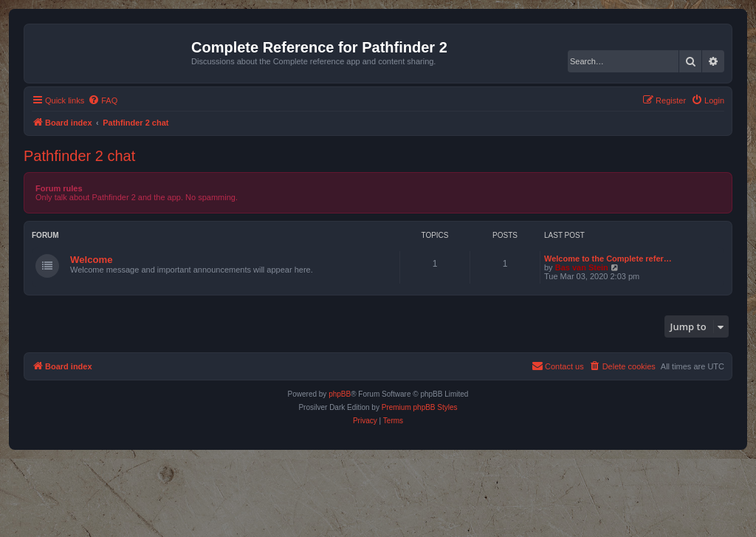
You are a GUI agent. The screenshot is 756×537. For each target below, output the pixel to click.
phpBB (340, 394)
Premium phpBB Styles (420, 407)
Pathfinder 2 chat (79, 156)
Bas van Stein (582, 267)
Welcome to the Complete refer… (608, 259)
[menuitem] (103, 100)
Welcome (92, 260)
